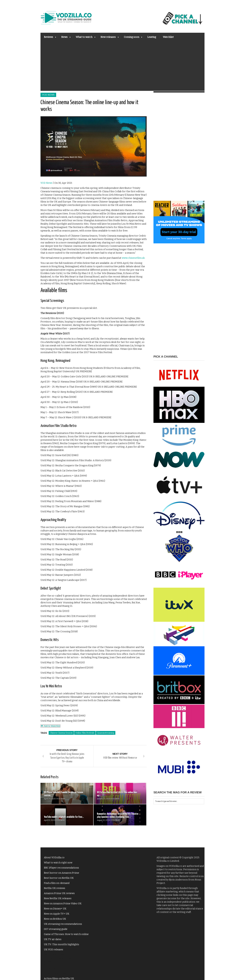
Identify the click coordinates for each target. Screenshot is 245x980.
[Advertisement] (122, 67)
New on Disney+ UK (55, 909)
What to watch (84, 38)
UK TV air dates (53, 939)
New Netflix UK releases (58, 898)
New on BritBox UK (55, 919)
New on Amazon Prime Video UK (63, 904)
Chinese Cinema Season (61, 733)
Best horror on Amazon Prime (62, 873)
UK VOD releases (54, 950)
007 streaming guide (56, 929)
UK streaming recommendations (63, 924)
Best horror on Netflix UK (59, 878)
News (64, 38)
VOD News (48, 95)
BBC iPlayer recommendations (61, 868)
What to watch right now (58, 863)
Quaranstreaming (106, 733)
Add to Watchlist (50, 726)
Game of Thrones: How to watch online (66, 934)
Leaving (152, 37)
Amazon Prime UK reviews (59, 893)
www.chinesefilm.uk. (133, 258)
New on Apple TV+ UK (57, 914)
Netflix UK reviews (55, 888)
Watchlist (168, 37)
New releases (108, 38)
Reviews (48, 38)
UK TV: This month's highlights (62, 944)
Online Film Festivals (85, 733)
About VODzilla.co (54, 858)
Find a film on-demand (57, 883)
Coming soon (131, 38)
